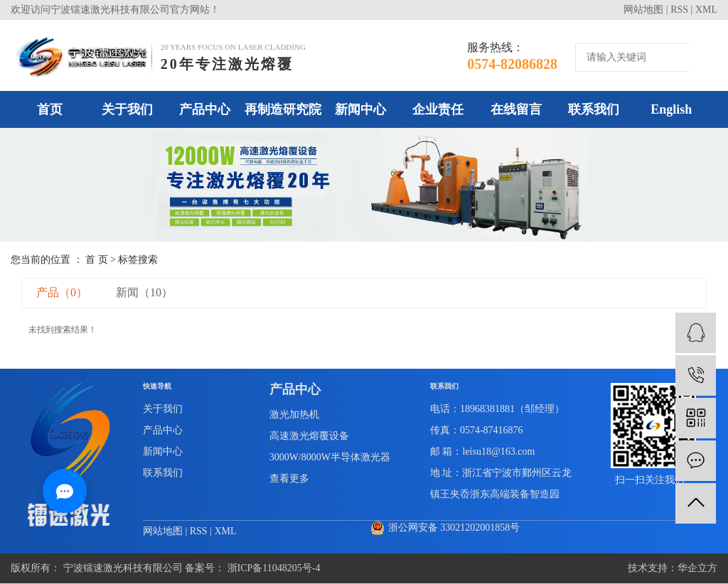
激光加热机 (294, 415)
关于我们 (127, 109)
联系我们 (594, 109)
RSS (679, 10)
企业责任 (438, 109)
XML (706, 10)
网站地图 (643, 10)
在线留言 (516, 109)
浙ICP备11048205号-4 (274, 568)
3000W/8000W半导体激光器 (330, 457)
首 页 (97, 260)
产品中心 (205, 109)
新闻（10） (144, 292)
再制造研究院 (283, 109)
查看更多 (289, 478)
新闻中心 (360, 109)
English (671, 109)
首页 (50, 109)
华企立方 (697, 568)
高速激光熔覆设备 (309, 436)
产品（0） (62, 292)
